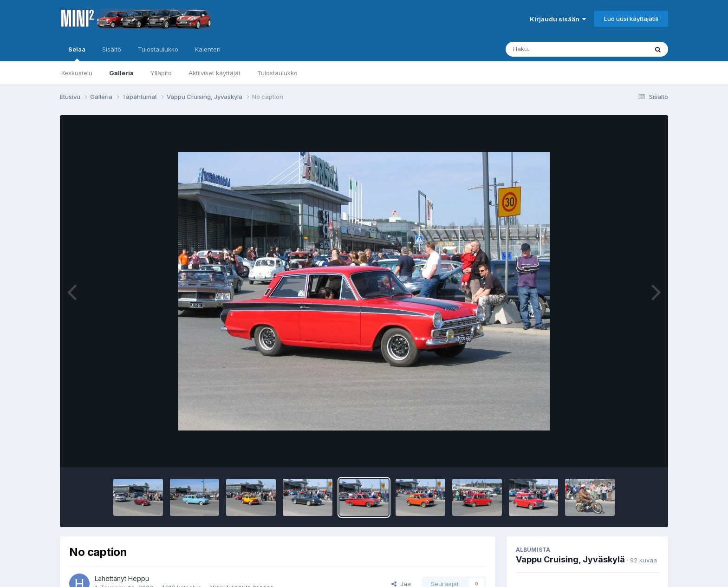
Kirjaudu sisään (558, 19)
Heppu (139, 578)
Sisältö (112, 49)
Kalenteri (208, 49)
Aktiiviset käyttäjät (214, 73)
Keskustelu (77, 73)
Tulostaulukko (277, 73)
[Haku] (559, 49)
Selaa (77, 53)
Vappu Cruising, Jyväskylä (570, 559)
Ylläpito (161, 73)
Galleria (121, 73)
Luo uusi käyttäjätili (631, 19)
